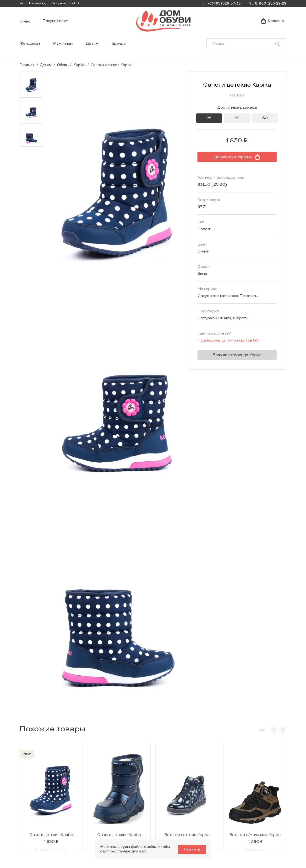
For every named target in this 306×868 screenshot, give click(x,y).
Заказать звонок (40, 819)
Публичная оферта (257, 831)
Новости (195, 808)
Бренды (120, 47)
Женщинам (30, 47)
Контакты (196, 815)
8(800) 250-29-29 (36, 836)
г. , (50, 4)
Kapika (79, 68)
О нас (25, 23)
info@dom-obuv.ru (83, 826)
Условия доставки (257, 808)
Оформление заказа (259, 815)
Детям (93, 47)
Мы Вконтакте (84, 817)
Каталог (143, 796)
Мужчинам (64, 47)
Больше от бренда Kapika (236, 358)
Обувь (63, 68)
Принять (193, 849)
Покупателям (55, 22)
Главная (27, 68)
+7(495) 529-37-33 (36, 830)
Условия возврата (257, 823)
